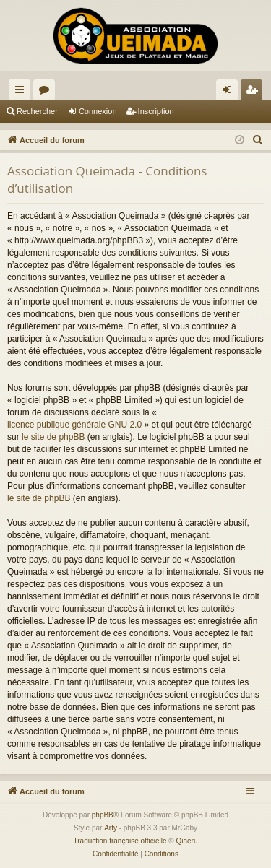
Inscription (156, 111)
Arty (111, 828)
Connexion (98, 111)
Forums (47, 92)
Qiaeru (186, 841)
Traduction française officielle (120, 841)
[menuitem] (258, 140)
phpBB (103, 815)
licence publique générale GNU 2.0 (74, 425)
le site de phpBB (53, 437)
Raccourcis (22, 92)
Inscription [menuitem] (255, 92)
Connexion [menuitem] (230, 92)
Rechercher (37, 111)
